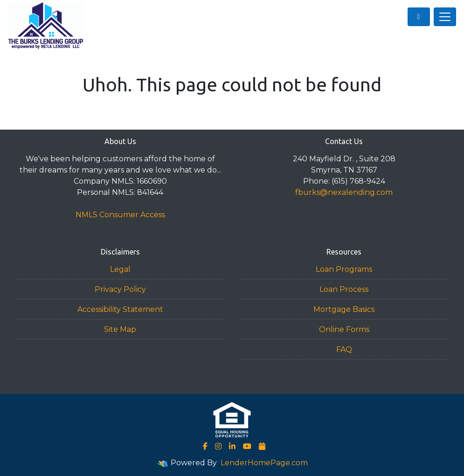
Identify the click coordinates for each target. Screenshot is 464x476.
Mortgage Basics (344, 309)
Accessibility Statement (120, 309)
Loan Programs (344, 269)
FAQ (344, 349)
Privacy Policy (120, 289)
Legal (120, 269)
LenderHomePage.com (264, 463)
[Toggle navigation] (445, 17)
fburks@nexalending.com (344, 192)
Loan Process (344, 289)
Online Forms (344, 329)
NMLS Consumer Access (120, 215)
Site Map (120, 329)
